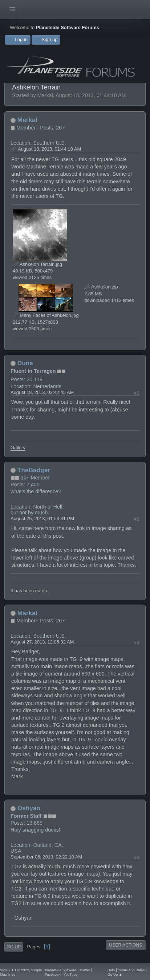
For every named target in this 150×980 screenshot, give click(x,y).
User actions (125, 945)
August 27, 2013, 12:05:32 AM (42, 642)
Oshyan (29, 808)
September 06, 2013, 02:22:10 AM (46, 857)
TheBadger (34, 470)
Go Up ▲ (115, 974)
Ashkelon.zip (101, 287)
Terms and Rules (131, 970)
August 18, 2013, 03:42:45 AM (42, 392)
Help (111, 970)
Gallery (18, 448)
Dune (25, 363)
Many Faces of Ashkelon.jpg (46, 315)
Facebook (52, 974)
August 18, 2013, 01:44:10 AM (49, 149)
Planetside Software (60, 970)
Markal (27, 120)
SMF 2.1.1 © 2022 (14, 970)
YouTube (70, 974)
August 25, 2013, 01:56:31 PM (42, 519)
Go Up (14, 947)
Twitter (85, 970)
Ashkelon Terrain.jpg (37, 264)
